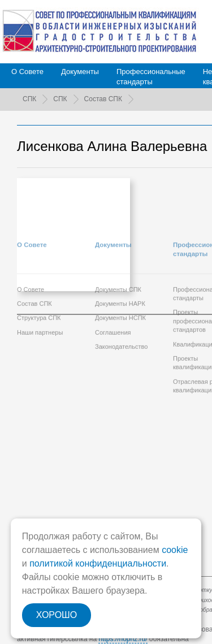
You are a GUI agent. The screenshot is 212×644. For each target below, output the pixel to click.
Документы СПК (118, 244)
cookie (175, 550)
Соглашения (113, 287)
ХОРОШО (57, 615)
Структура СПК (39, 273)
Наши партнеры (40, 287)
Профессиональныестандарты (151, 77)
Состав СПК (103, 99)
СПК (29, 99)
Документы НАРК (120, 258)
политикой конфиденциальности (98, 563)
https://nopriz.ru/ (123, 639)
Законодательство (121, 301)
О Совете (27, 72)
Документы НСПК (120, 273)
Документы (80, 72)
